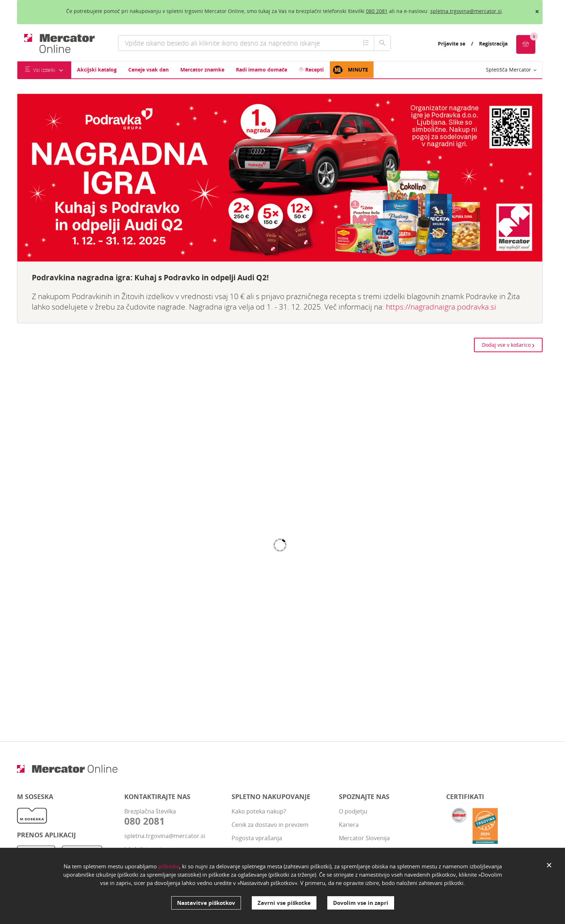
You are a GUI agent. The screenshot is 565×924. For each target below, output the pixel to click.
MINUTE (350, 70)
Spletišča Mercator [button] (511, 70)
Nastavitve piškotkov (206, 903)
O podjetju (353, 811)
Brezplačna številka (172, 817)
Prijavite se (452, 44)
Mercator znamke (202, 70)
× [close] (537, 11)
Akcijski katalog (97, 70)
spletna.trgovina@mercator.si (466, 11)
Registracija (493, 44)
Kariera (349, 825)
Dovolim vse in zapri (361, 903)
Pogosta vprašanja (257, 838)
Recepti (311, 70)
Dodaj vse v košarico (508, 345)
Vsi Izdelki (44, 70)
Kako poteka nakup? (259, 811)
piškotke (169, 866)
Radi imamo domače (262, 70)
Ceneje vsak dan (148, 70)
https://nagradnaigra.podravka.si (441, 307)
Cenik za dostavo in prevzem (270, 825)
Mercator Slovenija (364, 838)
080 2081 (377, 11)
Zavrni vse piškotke (284, 903)
